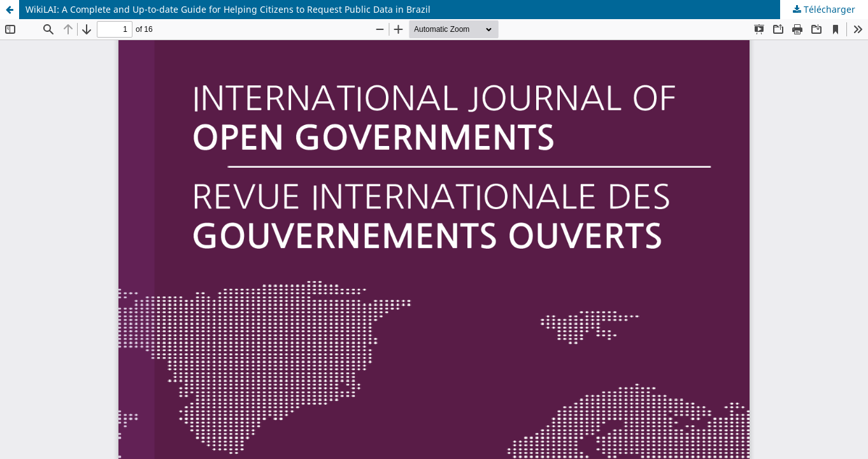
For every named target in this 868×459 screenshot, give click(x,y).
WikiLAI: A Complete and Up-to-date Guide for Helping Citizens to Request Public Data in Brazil (228, 9)
